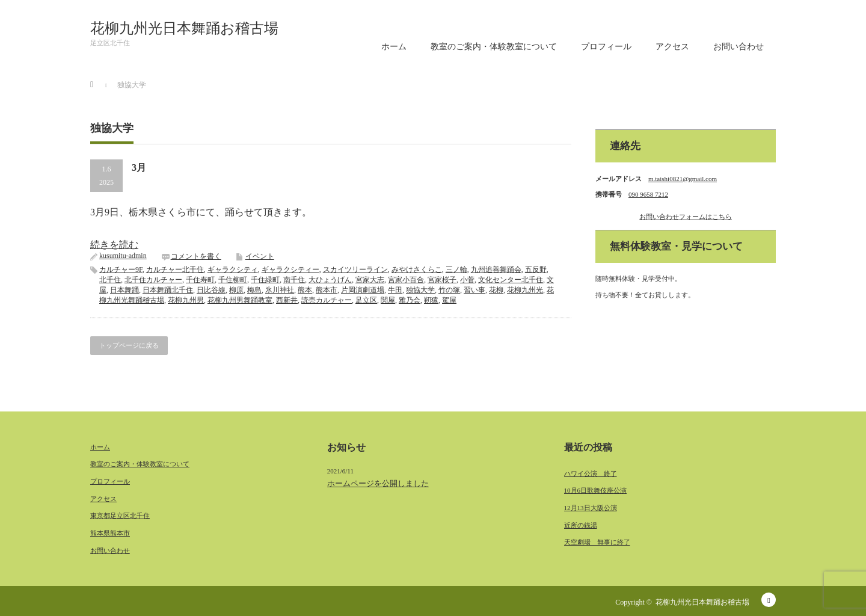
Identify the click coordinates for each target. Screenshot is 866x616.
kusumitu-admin (123, 256)
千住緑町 (265, 280)
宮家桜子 (442, 280)
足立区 (366, 300)
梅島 (254, 290)
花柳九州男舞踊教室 (240, 300)
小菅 (467, 280)
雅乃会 (410, 300)
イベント (260, 256)
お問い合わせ (739, 47)
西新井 (287, 300)
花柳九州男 (186, 300)
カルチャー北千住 (175, 269)
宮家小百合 (406, 280)
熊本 (305, 290)
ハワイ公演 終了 (591, 473)
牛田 (395, 290)
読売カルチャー (327, 300)
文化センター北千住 (511, 280)
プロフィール (606, 47)
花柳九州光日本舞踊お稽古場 (184, 28)
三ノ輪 (456, 269)
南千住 (294, 280)
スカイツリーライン (355, 269)
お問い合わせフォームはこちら (686, 217)
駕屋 (449, 300)
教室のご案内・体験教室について (494, 47)
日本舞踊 (124, 290)
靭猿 (431, 300)
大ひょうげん (330, 280)
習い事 (474, 290)
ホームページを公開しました (378, 483)
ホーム (394, 47)
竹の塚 (449, 290)
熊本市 (327, 290)
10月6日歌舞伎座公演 (596, 490)
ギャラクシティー (290, 269)
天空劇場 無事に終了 (597, 542)
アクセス (672, 47)
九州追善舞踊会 (496, 269)
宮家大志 (370, 280)
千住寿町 (200, 280)
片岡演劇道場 (363, 290)
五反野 (536, 269)
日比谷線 (211, 290)
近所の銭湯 (581, 525)
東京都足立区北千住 (120, 516)
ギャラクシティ (233, 269)
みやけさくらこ (417, 269)
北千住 (110, 280)
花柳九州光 (525, 290)
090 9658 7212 (648, 194)
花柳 (496, 290)
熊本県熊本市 (110, 533)
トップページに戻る (129, 345)
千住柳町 (233, 280)
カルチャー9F (121, 269)
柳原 (236, 290)
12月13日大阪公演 (591, 508)
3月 (139, 168)
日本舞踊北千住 (168, 290)
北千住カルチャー (153, 280)
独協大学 (420, 290)
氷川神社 (280, 290)
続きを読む (114, 245)
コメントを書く (196, 256)
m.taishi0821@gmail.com (683, 179)
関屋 (388, 300)
